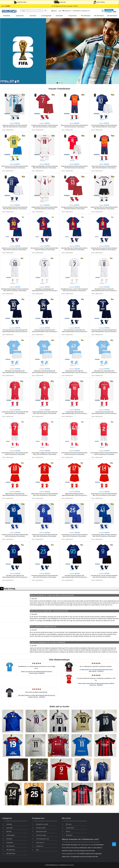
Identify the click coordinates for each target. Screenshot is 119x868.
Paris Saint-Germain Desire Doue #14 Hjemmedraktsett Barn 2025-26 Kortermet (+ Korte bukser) (45, 332)
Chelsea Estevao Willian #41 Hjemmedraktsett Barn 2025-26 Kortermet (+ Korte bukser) (104, 535)
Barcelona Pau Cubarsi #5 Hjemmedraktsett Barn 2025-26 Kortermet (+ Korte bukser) (45, 249)
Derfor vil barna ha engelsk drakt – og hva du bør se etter (49, 611)
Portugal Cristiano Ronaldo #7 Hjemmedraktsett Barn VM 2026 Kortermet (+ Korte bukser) (45, 126)
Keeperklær (73, 16)
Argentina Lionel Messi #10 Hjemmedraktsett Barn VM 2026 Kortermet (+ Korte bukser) (15, 126)
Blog (37, 850)
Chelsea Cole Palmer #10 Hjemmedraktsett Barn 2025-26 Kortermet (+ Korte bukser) (15, 535)
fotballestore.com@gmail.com (81, 11)
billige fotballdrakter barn (69, 854)
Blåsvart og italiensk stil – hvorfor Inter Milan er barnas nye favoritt (52, 595)
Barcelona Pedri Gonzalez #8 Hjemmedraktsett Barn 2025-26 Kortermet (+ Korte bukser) (104, 249)
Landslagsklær (46, 16)
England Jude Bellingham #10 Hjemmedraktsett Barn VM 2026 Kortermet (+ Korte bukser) (45, 167)
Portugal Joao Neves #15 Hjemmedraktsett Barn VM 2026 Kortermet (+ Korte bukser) (74, 208)
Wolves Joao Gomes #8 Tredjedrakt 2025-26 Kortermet (37, 672)
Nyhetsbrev (69, 835)
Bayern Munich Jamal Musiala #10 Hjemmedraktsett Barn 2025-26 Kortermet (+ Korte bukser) (15, 495)
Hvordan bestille (41, 828)
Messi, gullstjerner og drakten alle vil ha (43, 627)
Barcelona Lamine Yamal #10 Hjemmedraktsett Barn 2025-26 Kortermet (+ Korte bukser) (15, 249)
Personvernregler (41, 835)
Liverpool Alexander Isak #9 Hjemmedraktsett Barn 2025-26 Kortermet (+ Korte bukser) (45, 413)
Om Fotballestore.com (43, 839)
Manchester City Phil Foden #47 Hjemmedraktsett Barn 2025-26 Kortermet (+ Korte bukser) (74, 372)
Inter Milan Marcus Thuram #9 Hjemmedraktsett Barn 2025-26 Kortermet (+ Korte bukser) (104, 576)
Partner (68, 832)
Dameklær (59, 16)
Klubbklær (7, 16)
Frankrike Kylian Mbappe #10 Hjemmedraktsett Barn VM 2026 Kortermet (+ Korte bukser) (104, 126)
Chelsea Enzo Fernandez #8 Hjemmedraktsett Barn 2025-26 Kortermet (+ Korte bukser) (45, 535)
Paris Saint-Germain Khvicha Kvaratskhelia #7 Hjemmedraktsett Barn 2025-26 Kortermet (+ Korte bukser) (104, 332)
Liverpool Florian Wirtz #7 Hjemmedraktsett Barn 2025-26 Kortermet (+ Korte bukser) (15, 413)
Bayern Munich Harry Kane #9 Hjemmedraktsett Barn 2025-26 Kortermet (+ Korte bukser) (45, 495)
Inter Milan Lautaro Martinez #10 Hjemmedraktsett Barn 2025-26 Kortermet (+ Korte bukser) (15, 577)
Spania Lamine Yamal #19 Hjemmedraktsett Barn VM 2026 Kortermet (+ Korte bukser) (74, 126)
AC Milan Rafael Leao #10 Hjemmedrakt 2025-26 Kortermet (96, 670)
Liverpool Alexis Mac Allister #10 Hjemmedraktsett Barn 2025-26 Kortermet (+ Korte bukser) (74, 413)
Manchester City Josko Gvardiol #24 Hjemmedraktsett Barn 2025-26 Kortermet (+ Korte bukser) (104, 372)
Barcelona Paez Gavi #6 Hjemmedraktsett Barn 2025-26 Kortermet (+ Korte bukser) (74, 249)
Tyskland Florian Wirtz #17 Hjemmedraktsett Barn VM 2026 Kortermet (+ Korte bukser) (104, 208)
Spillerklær (20, 16)
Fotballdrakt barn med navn (66, 865)
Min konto (69, 824)
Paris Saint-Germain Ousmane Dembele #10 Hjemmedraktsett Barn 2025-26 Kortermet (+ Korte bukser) (15, 332)
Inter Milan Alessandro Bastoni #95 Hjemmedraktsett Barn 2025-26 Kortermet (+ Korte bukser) (74, 577)
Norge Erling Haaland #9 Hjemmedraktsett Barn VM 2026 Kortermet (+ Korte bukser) (74, 167)
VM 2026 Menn (99, 16)
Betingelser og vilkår (42, 824)
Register (54, 11)
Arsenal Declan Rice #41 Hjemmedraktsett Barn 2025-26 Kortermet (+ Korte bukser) (74, 454)
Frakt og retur (40, 842)
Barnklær (33, 16)
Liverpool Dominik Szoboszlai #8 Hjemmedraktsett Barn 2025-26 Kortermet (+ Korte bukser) (104, 413)
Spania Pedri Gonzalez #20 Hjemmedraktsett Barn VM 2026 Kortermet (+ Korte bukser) (104, 167)
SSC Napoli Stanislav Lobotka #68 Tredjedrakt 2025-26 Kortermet (37, 695)
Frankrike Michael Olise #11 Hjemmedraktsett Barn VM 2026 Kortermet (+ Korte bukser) (15, 208)
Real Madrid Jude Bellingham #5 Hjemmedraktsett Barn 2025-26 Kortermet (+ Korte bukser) (45, 291)
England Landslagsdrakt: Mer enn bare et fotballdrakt (48, 642)
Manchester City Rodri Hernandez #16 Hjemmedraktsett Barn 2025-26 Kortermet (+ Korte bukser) (45, 372)
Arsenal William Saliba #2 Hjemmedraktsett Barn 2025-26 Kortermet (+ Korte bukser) (104, 454)
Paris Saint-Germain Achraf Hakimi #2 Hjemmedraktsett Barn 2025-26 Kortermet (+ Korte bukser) (74, 332)
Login (60, 11)
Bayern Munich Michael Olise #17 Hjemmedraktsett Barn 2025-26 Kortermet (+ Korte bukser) (74, 495)
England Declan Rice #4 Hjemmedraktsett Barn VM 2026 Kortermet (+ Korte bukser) (45, 208)
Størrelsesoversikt (41, 832)
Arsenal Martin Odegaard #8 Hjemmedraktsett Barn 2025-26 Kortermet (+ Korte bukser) (45, 454)
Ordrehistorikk (70, 828)
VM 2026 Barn (86, 16)
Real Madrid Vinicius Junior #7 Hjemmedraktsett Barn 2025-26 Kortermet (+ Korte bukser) (74, 290)
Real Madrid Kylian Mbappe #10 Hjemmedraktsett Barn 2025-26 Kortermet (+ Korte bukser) (15, 290)
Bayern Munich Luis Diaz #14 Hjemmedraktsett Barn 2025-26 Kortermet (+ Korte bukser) (104, 495)
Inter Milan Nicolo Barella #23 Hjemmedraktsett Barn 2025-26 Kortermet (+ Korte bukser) (45, 576)
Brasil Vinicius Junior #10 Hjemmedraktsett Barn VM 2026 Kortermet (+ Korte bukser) (15, 167)
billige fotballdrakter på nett (85, 845)
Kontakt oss (40, 846)
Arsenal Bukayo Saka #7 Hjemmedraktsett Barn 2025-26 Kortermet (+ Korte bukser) (15, 454)
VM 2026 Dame (112, 16)
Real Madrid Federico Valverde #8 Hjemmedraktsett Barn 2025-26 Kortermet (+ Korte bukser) (104, 291)
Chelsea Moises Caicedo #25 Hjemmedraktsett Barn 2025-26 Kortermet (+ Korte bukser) (74, 535)
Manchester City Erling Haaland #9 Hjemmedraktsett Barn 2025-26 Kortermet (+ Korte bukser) (15, 372)
